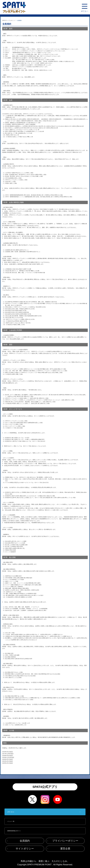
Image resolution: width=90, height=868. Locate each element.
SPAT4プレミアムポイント (9, 20)
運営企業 (65, 849)
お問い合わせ (11, 812)
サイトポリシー (25, 849)
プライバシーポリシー (65, 841)
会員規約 (25, 841)
